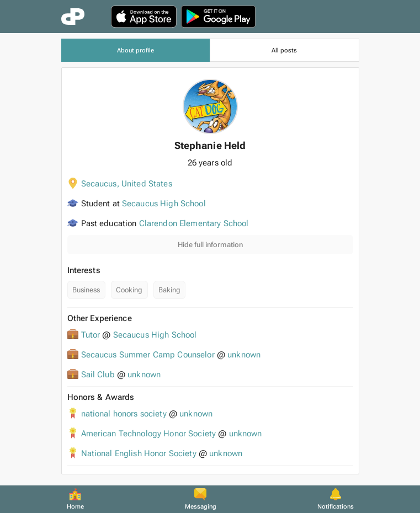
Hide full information (210, 245)
